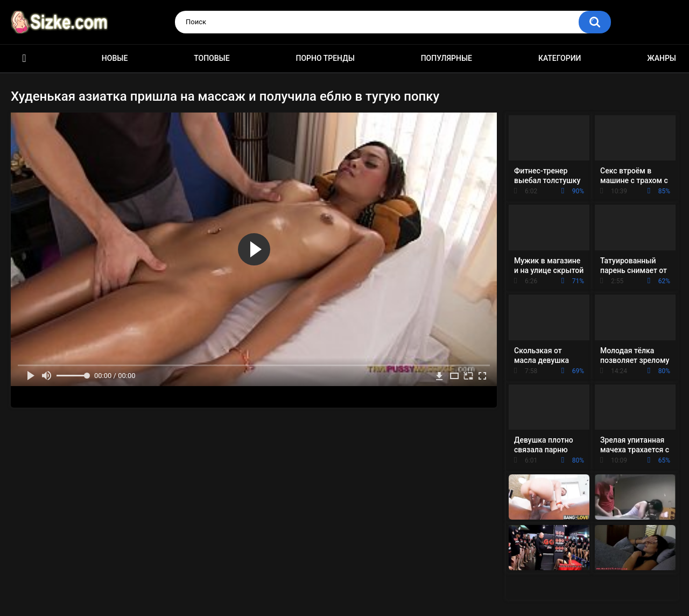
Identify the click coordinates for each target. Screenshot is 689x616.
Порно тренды (325, 58)
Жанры (662, 58)
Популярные (447, 58)
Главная (24, 58)
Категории (560, 58)
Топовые (212, 58)
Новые (115, 58)
